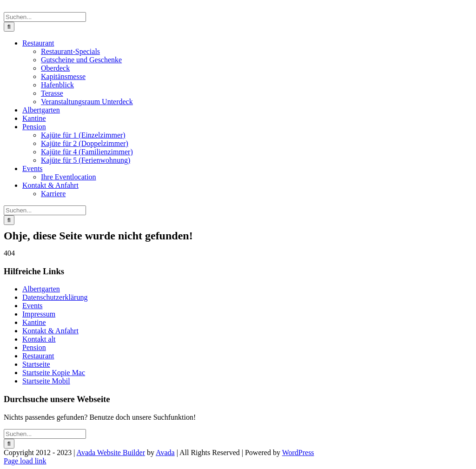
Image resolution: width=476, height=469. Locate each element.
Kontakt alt (39, 339)
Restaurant (38, 356)
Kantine (34, 322)
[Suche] (9, 27)
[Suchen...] (45, 17)
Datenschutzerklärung (55, 297)
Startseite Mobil (46, 381)
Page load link (25, 461)
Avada (165, 452)
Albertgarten (41, 289)
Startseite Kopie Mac (54, 373)
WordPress (298, 452)
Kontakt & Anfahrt (50, 331)
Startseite (36, 364)
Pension (34, 347)
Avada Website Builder (111, 452)
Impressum (39, 314)
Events (33, 306)
